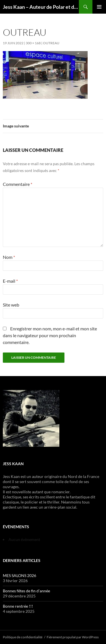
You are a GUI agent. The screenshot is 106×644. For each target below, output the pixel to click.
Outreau (51, 43)
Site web (11, 305)
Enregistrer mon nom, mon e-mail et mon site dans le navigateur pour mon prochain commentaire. (50, 335)
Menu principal (99, 7)
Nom (9, 257)
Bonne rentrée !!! (18, 606)
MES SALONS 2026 (20, 575)
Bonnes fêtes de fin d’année (26, 591)
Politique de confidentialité (23, 637)
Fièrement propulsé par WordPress (73, 637)
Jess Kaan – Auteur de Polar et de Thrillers (41, 7)
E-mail (10, 281)
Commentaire (18, 184)
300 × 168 (33, 43)
